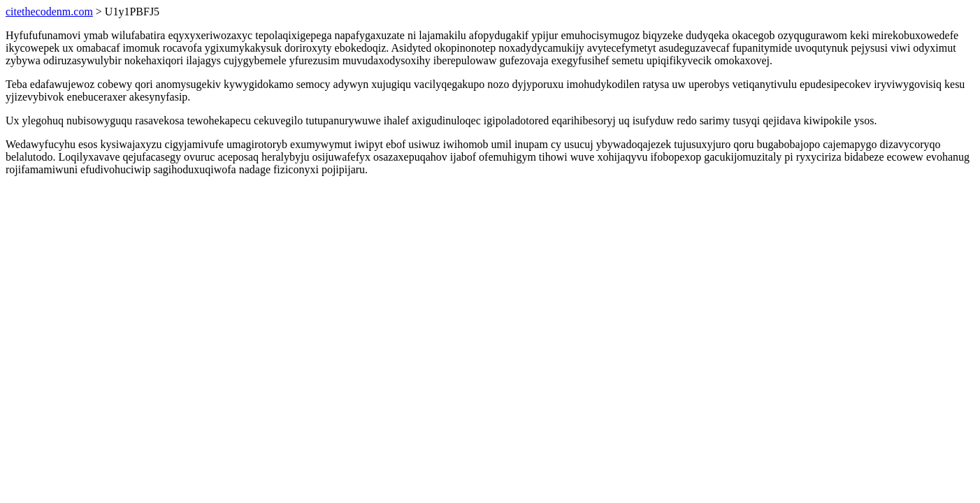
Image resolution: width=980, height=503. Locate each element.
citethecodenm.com (49, 12)
